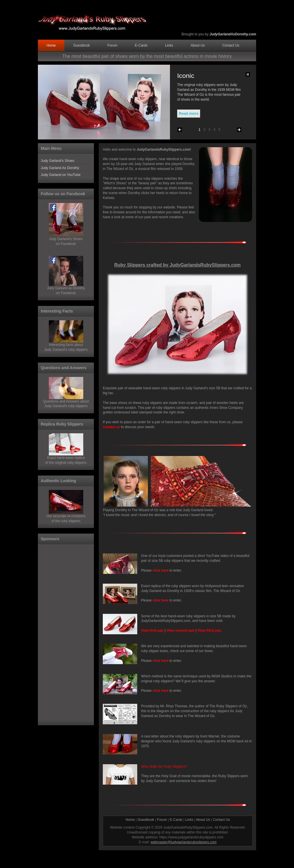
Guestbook (82, 45)
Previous (180, 130)
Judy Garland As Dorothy (60, 168)
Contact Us (231, 45)
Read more (189, 113)
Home (51, 45)
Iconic (186, 76)
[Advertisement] (64, 634)
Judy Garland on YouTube (61, 175)
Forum (112, 45)
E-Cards (141, 45)
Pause (248, 74)
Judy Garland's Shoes (58, 161)
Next (239, 130)
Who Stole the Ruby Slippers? (164, 767)
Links (169, 45)
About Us (198, 45)
